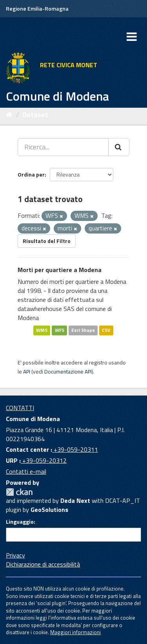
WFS (60, 330)
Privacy (15, 555)
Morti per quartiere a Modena (60, 270)
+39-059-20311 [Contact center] (75, 449)
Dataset (35, 115)
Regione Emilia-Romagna (37, 8)
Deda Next (75, 500)
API (27, 372)
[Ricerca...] (63, 147)
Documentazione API (68, 372)
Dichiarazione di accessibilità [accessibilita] (43, 564)
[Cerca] (119, 147)
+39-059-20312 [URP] (44, 460)
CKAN (19, 492)
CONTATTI (20, 408)
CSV (106, 330)
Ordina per (31, 174)
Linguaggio (20, 522)
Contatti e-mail (26, 471)
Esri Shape (83, 330)
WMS (42, 330)
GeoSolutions (49, 510)
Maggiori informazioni (75, 632)
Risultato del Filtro (47, 241)
